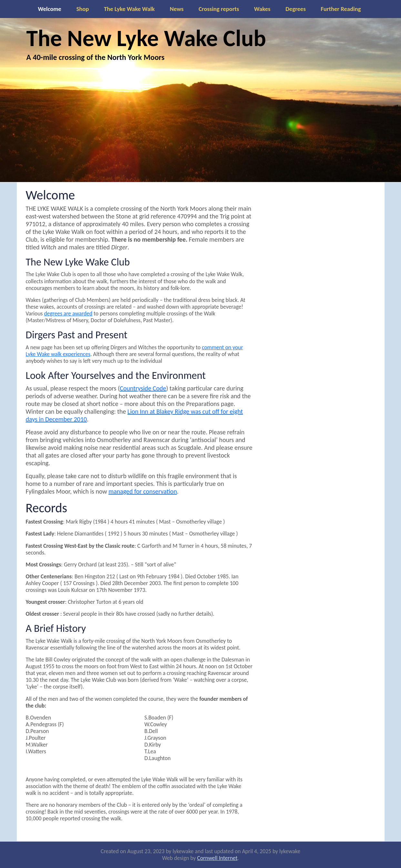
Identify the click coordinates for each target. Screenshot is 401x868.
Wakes (262, 9)
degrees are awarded (68, 313)
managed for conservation (143, 491)
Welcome (50, 9)
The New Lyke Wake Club (146, 38)
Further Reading (341, 9)
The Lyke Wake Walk (129, 9)
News (177, 9)
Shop (83, 9)
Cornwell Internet (217, 858)
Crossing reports (219, 9)
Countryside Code (143, 388)
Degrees (296, 9)
